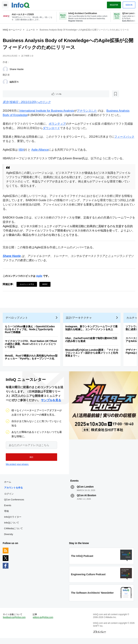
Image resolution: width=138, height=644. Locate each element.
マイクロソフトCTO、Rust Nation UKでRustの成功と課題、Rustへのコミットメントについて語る (32, 346)
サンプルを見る (51, 403)
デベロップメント (18, 319)
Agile (40, 276)
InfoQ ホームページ (13, 29)
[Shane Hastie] (6, 69)
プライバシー (99, 637)
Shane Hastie (17, 68)
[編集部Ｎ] (6, 81)
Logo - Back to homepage (22, 4)
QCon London (85, 490)
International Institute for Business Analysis (48, 111)
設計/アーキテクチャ (80, 319)
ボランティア (58, 124)
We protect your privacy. (17, 467)
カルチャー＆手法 (28, 284)
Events (8, 509)
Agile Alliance (41, 150)
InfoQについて (12, 526)
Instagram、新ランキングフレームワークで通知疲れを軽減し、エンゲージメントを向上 (92, 329)
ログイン (10, 497)
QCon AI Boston (86, 499)
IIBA (22, 150)
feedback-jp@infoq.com (15, 622)
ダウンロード (52, 128)
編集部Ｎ (15, 81)
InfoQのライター (14, 520)
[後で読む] (26, 93)
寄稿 (7, 515)
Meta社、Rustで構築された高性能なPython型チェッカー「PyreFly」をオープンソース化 (32, 359)
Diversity (9, 538)
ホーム (8, 485)
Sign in (128, 4)
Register (113, 4)
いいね (14, 93)
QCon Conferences (15, 503)
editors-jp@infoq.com (43, 622)
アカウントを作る (14, 491)
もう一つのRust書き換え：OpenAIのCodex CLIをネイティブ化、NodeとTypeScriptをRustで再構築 (31, 331)
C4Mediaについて (14, 532)
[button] (30, 460)
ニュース (31, 29)
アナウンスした (88, 111)
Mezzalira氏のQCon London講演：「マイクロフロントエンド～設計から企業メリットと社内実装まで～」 (93, 354)
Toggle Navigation (7, 4)
